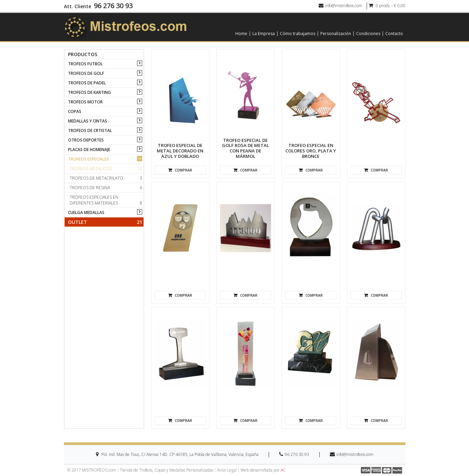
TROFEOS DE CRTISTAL (90, 130)
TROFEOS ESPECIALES (88, 159)
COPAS (75, 111)
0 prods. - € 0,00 (387, 6)
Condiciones (368, 34)
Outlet (105, 222)
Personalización (336, 34)
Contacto (394, 34)
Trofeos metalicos (106, 169)
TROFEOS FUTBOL (85, 64)
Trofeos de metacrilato (106, 178)
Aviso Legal (227, 470)
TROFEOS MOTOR (85, 102)
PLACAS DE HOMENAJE (89, 150)
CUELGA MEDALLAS (86, 212)
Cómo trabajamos (298, 34)
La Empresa (264, 34)
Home (241, 34)
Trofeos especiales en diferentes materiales (106, 200)
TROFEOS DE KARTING (89, 92)
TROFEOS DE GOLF (86, 73)
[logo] (125, 27)
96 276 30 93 (113, 6)
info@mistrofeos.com (340, 6)
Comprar (180, 170)
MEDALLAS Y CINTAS (88, 121)
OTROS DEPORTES (86, 140)
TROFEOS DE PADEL (87, 83)
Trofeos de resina (106, 188)
